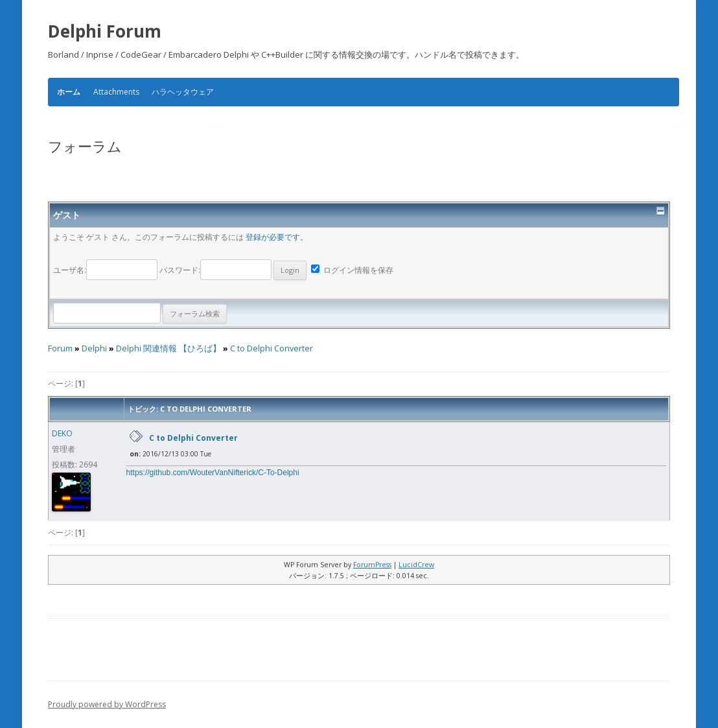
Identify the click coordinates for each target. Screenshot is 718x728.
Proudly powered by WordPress (107, 704)
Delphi (94, 348)
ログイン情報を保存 (352, 270)
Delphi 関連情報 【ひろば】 (168, 348)
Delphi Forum (105, 31)
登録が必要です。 (277, 237)
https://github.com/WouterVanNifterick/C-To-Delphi (213, 473)
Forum (60, 348)
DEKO (62, 433)
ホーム (69, 92)
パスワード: (233, 270)
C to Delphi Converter (272, 348)
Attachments (116, 92)
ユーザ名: (106, 270)
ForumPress (372, 565)
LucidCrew (416, 565)
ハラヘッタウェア (183, 92)
